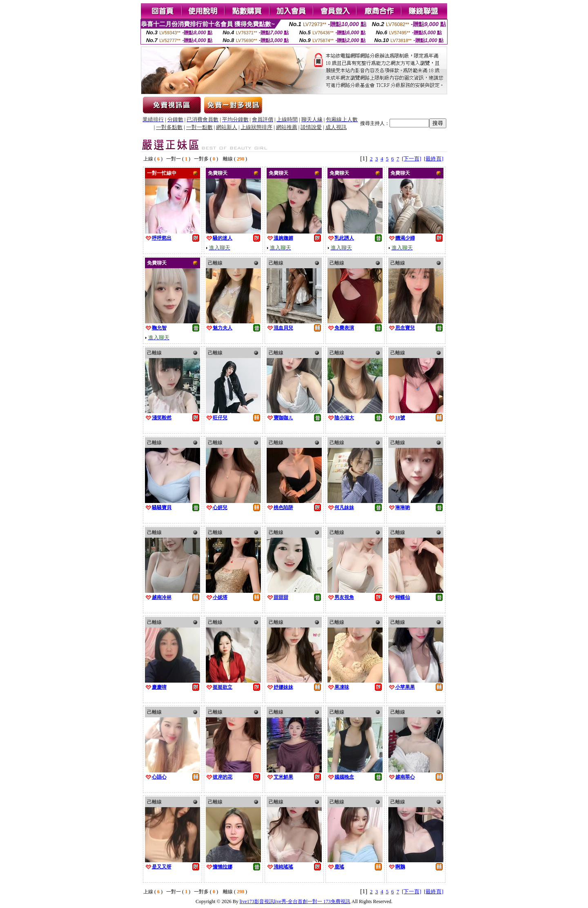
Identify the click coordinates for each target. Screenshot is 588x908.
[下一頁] (412, 159)
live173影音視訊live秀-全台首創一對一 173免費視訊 (295, 901)
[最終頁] (434, 159)
